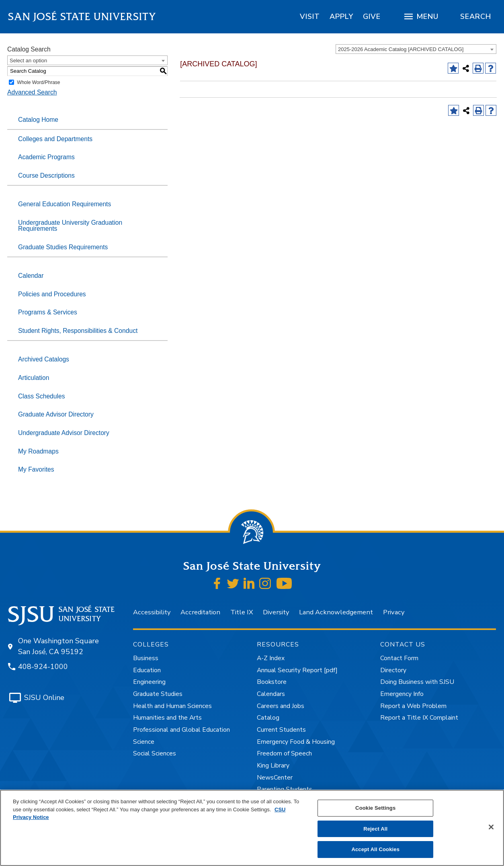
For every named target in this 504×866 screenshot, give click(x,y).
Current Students (281, 730)
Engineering (149, 682)
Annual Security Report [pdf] (297, 670)
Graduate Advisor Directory (56, 414)
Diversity (276, 612)
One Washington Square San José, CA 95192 (58, 646)
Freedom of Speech (284, 753)
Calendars (271, 694)
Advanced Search (32, 92)
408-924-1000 (43, 667)
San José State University (82, 17)
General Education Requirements (65, 204)
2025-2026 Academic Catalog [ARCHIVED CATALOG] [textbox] (401, 49)
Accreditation (200, 612)
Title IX (242, 612)
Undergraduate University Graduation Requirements (70, 226)
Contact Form (399, 658)
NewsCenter (275, 778)
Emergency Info (402, 694)
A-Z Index (271, 658)
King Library (273, 765)
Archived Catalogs (44, 359)
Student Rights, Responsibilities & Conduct (78, 331)
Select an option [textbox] (28, 61)
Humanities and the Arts (167, 718)
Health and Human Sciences (172, 706)
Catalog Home (38, 120)
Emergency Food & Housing (296, 742)
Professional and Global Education (181, 730)
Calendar (31, 276)
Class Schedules (42, 396)
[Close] (491, 827)
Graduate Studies (158, 694)
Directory (393, 670)
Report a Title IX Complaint (419, 718)
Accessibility (152, 612)
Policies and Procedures (52, 294)
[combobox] (416, 49)
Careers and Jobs (281, 706)
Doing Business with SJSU (417, 682)
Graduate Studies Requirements (63, 247)
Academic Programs (46, 157)
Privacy (394, 612)
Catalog (268, 718)
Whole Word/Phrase (38, 82)
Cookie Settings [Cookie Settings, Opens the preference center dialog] (375, 808)
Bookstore (272, 682)
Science (144, 742)
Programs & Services (48, 312)
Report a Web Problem (413, 706)
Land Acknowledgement (336, 612)
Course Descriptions (46, 175)
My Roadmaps (38, 451)
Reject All (375, 829)
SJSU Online (44, 698)
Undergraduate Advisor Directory (64, 433)
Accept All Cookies (375, 849)
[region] (310, 16)
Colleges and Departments (55, 139)
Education (147, 670)
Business (146, 658)
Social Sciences (155, 753)
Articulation (34, 378)
